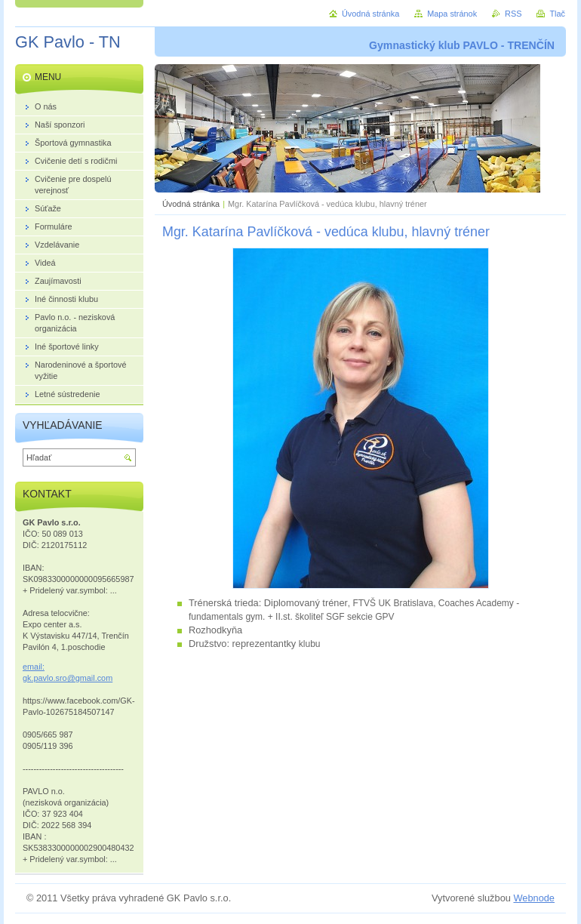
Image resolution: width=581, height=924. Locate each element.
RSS (513, 14)
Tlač (557, 14)
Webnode (534, 898)
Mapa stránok (452, 14)
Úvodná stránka (191, 204)
